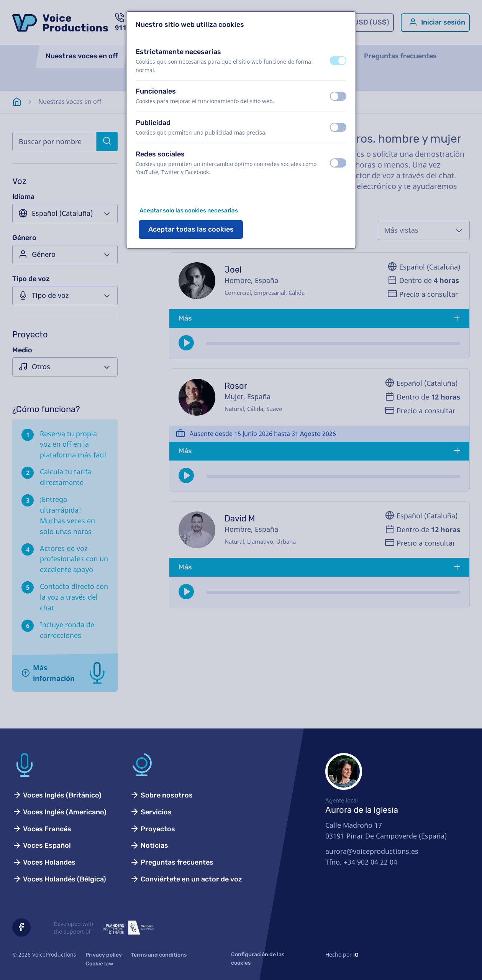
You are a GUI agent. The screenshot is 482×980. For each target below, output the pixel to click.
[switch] (338, 61)
